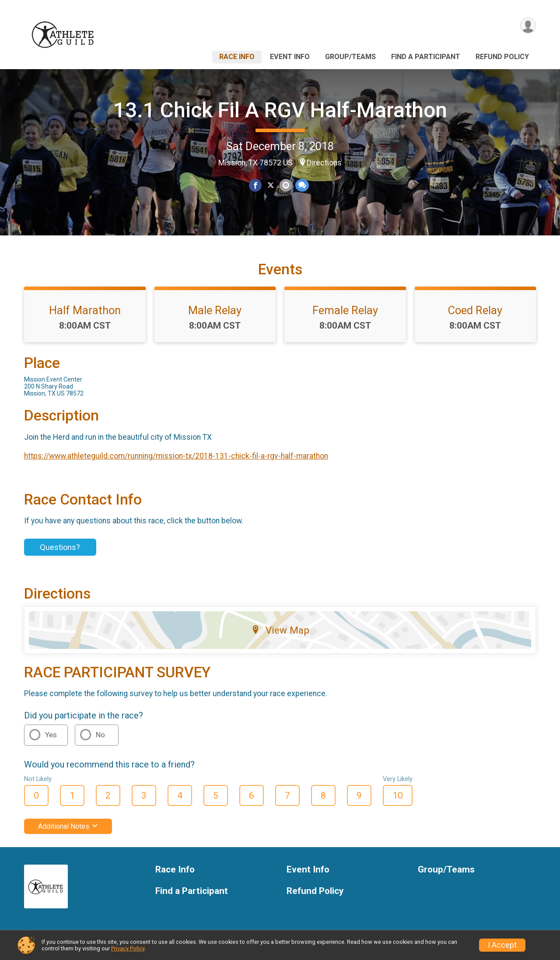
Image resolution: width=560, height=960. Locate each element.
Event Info (290, 57)
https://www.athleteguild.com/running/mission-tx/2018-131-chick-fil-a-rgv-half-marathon (176, 456)
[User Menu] (528, 26)
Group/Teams (350, 57)
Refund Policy (502, 57)
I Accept (502, 945)
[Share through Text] (302, 185)
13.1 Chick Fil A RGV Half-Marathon (280, 110)
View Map (280, 630)
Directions (324, 163)
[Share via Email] (286, 185)
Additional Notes (68, 826)
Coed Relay (475, 310)
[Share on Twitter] (271, 185)
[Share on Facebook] (255, 185)
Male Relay (215, 310)
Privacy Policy (128, 948)
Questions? (60, 547)
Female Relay (345, 310)
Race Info (237, 57)
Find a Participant (426, 57)
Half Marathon (85, 310)
